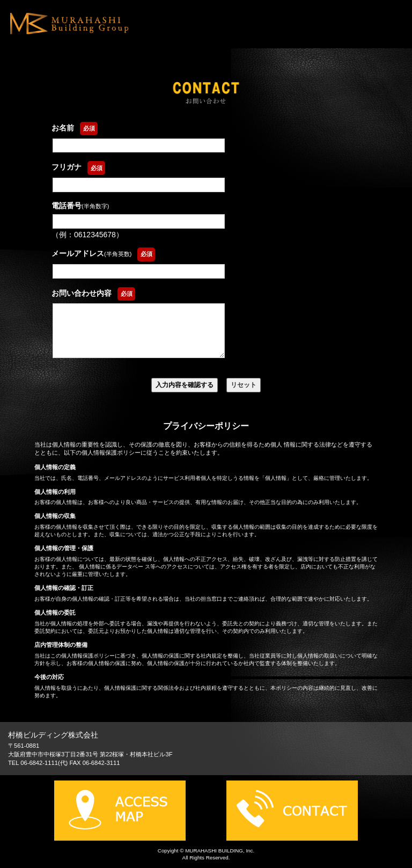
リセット (244, 385)
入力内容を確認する (185, 385)
